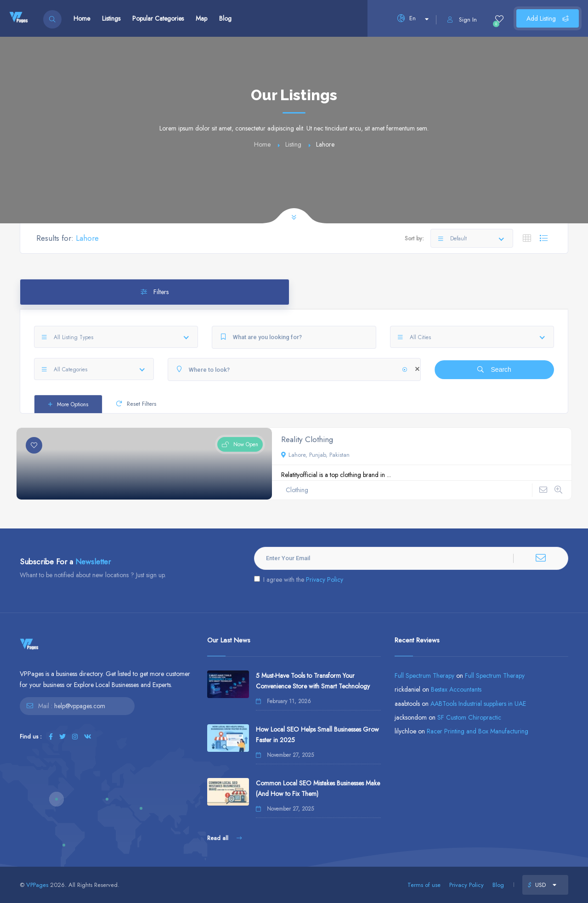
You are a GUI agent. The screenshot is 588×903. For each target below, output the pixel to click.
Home (82, 18)
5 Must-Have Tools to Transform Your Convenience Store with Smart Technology (313, 681)
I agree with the (299, 579)
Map (201, 18)
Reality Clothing (307, 439)
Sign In (462, 20)
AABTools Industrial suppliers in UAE (478, 704)
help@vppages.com (80, 706)
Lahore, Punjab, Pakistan (315, 455)
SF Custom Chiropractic (469, 717)
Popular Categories (158, 18)
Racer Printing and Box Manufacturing (478, 731)
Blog (225, 18)
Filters (155, 292)
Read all (224, 838)
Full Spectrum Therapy (424, 676)
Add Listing (548, 18)
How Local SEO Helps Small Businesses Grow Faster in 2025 (317, 735)
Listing (293, 144)
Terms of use (424, 885)
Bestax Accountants (456, 689)
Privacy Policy (325, 579)
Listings (111, 18)
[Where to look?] (294, 369)
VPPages (37, 885)
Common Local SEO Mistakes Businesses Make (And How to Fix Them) (318, 788)
